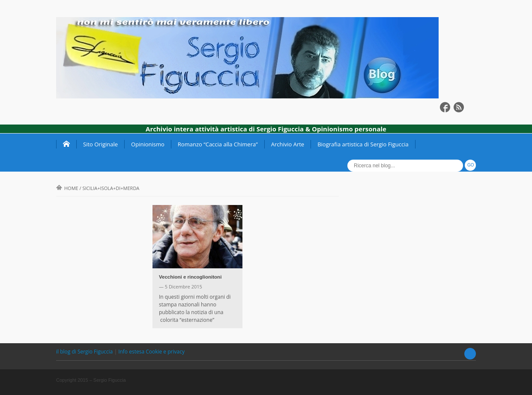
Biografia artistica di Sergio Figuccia (363, 144)
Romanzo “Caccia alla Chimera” (218, 144)
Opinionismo (148, 144)
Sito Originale (100, 144)
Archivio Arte (288, 144)
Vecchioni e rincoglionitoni (190, 277)
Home (67, 188)
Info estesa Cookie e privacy (151, 352)
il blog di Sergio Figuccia (85, 352)
